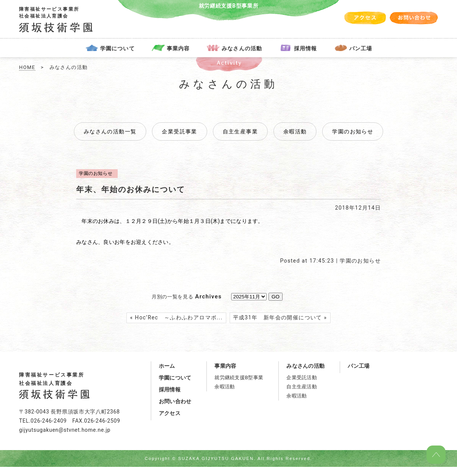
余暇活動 (225, 387)
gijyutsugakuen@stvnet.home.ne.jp (65, 430)
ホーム (167, 366)
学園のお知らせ (360, 261)
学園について (117, 48)
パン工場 (361, 48)
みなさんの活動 (242, 48)
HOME (27, 67)
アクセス (170, 413)
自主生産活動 (302, 387)
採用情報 (305, 48)
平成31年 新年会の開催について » (280, 317)
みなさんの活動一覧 (110, 131)
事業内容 (178, 48)
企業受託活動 (302, 377)
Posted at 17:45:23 (307, 261)
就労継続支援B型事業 (239, 377)
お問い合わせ (175, 401)
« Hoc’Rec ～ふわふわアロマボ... (176, 317)
